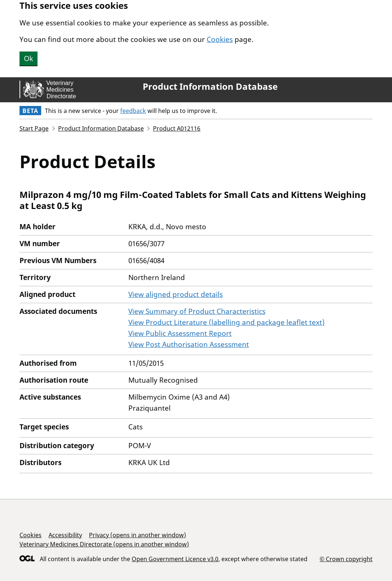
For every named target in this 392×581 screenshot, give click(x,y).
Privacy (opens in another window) (138, 535)
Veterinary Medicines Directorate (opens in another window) (104, 544)
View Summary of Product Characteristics (197, 311)
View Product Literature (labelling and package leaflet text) (227, 322)
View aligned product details (176, 294)
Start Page (34, 128)
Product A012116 (177, 128)
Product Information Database (210, 86)
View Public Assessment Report (180, 333)
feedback (133, 111)
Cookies (220, 39)
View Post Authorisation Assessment (189, 344)
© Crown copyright (346, 559)
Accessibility (65, 535)
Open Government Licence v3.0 (175, 559)
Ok (28, 59)
